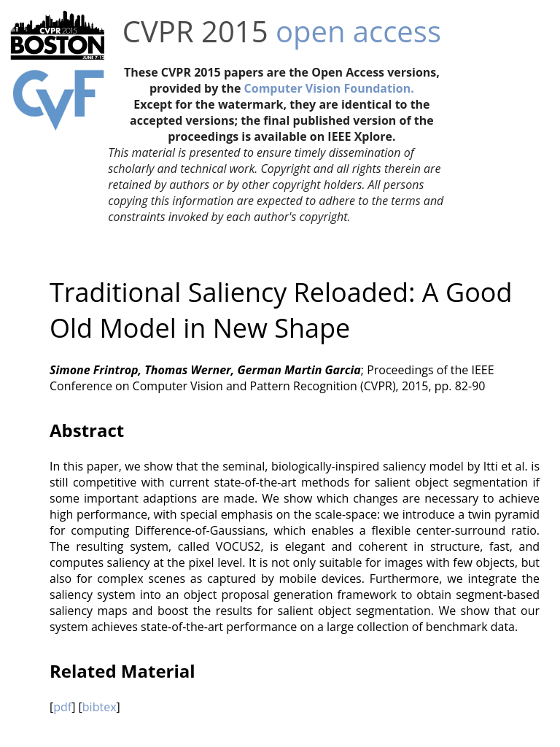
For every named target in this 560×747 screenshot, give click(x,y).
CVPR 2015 (195, 31)
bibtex (100, 707)
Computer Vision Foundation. (329, 88)
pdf (62, 707)
